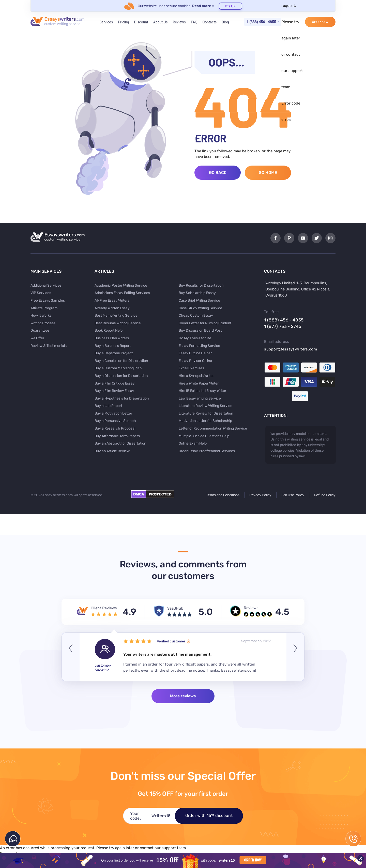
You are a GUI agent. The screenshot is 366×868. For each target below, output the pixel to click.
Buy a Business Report (113, 346)
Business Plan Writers (112, 338)
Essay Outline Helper (195, 353)
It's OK (231, 6)
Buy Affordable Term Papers (117, 436)
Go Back (218, 173)
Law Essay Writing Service (200, 398)
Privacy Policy (260, 495)
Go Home (268, 173)
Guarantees (40, 330)
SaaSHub (175, 608)
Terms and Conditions (223, 495)
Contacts (209, 22)
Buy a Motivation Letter (113, 413)
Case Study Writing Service (200, 308)
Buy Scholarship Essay (197, 293)
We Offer (37, 338)
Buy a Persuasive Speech (115, 421)
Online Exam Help (193, 443)
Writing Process (43, 323)
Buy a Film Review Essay (114, 391)
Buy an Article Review (112, 451)
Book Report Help (109, 330)
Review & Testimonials (49, 346)
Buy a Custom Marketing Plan (118, 368)
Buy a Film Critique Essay (115, 383)
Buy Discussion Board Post (200, 330)
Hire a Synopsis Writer (196, 376)
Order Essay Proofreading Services (207, 451)
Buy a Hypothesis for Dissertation (122, 398)
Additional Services (46, 285)
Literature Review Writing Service (205, 406)
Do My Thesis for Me (195, 338)
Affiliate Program (44, 308)
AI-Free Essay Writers (112, 300)
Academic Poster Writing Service (121, 285)
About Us (161, 22)
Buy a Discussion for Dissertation (121, 376)
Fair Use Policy (293, 495)
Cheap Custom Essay (196, 315)
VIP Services (41, 293)
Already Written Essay (112, 308)
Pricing (123, 22)
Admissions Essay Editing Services (122, 293)
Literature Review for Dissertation (206, 413)
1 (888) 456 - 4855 (261, 22)
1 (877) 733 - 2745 (283, 326)
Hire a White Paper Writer (199, 383)
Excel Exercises (191, 368)
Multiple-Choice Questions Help (204, 436)
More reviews (183, 696)
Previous (71, 657)
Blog (225, 22)
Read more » (203, 6)
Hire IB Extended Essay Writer (202, 391)
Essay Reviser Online (195, 361)
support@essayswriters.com (291, 349)
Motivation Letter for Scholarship (205, 421)
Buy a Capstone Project (114, 353)
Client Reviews (104, 608)
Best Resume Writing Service (118, 323)
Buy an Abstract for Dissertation (120, 443)
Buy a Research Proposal (115, 428)
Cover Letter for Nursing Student (205, 323)
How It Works (41, 315)
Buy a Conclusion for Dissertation (121, 361)
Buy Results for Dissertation (201, 285)
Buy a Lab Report (108, 406)
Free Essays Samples (48, 300)
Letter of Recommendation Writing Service (213, 428)
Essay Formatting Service (199, 346)
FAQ (194, 22)
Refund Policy (325, 495)
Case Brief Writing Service (199, 300)
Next (295, 657)
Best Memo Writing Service (116, 315)
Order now (320, 22)
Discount (141, 22)
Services (106, 22)
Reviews (179, 22)
